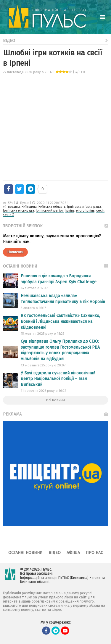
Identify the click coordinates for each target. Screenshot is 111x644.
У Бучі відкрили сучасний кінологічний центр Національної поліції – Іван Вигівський (58, 379)
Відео (55, 40)
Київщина (29, 207)
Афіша (73, 553)
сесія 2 (8, 214)
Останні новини (25, 553)
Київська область (52, 207)
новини (14, 207)
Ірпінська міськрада (18, 211)
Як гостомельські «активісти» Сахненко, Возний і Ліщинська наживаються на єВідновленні (60, 321)
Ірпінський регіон (50, 211)
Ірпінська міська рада (84, 207)
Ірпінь (70, 211)
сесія (100, 211)
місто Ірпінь (85, 211)
